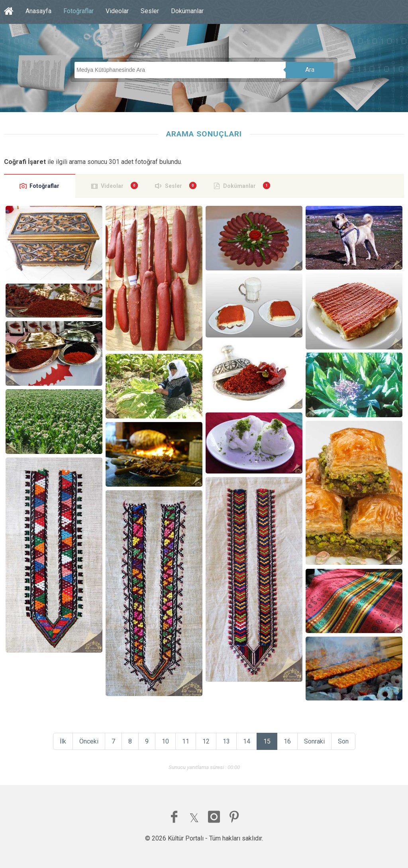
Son (343, 741)
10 (165, 741)
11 (186, 741)
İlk (63, 741)
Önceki (89, 741)
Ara (310, 70)
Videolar (117, 11)
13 (226, 741)
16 (287, 741)
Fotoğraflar (78, 11)
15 (267, 741)
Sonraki (314, 741)
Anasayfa (38, 11)
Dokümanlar (187, 11)
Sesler (150, 11)
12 (206, 741)
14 (247, 741)
